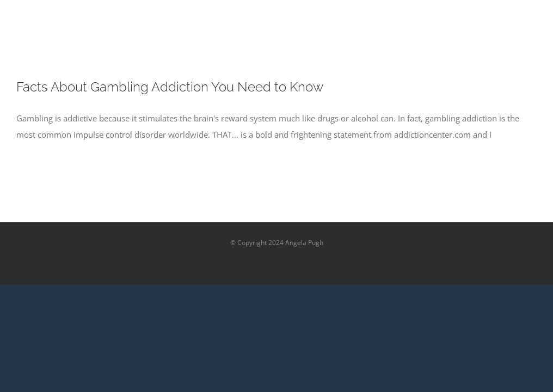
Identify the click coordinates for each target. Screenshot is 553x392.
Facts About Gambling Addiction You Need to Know (170, 87)
